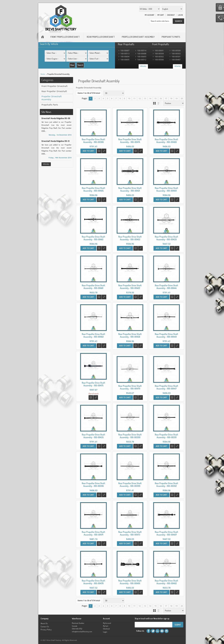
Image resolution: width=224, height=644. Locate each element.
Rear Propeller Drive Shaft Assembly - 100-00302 (166, 485)
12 (140, 98)
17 (166, 98)
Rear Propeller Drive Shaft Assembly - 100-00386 (93, 141)
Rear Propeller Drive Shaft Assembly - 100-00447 (166, 387)
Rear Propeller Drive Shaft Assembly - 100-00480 (166, 141)
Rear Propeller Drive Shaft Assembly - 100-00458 (130, 335)
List (159, 103)
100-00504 (159, 54)
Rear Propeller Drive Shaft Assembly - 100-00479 (130, 387)
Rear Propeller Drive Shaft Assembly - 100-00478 (93, 582)
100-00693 (142, 57)
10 (129, 98)
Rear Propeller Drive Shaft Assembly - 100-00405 (93, 189)
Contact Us (45, 627)
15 (155, 98)
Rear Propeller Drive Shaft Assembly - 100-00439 (166, 238)
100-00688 (142, 54)
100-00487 (176, 60)
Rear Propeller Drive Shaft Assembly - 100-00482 (93, 335)
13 (145, 98)
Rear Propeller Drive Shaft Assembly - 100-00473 (130, 533)
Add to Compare (104, 151)
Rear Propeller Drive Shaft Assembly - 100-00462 (130, 238)
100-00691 (159, 51)
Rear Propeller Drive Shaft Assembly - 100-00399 (130, 485)
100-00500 (159, 60)
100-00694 (125, 57)
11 (134, 98)
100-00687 (125, 51)
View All (143, 66)
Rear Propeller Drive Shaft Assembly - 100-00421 (130, 189)
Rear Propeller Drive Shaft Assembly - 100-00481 (93, 287)
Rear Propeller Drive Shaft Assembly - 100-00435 (93, 436)
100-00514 (142, 51)
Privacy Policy (46, 630)
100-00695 (125, 60)
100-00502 (159, 57)
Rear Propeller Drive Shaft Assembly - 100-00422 (130, 287)
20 (182, 98)
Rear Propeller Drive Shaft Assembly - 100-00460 (166, 189)
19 (176, 98)
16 (161, 98)
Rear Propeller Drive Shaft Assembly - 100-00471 (93, 533)
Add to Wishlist (99, 151)
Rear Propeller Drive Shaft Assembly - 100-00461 (93, 238)
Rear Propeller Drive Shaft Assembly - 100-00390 (130, 436)
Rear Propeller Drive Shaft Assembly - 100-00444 (166, 287)
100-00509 (176, 51)
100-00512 (142, 60)
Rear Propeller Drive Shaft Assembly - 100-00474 (130, 141)
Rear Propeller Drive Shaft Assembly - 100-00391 (166, 436)
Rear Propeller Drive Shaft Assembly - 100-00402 (166, 582)
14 (150, 98)
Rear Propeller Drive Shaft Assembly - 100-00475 (93, 384)
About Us (44, 623)
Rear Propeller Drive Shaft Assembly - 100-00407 (166, 533)
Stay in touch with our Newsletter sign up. (152, 618)
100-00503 (176, 54)
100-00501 (176, 57)
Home (43, 74)
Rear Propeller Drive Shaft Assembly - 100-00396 (93, 485)
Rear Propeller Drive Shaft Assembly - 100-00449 (166, 335)
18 (171, 98)
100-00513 (125, 54)
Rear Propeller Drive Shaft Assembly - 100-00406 (130, 582)
